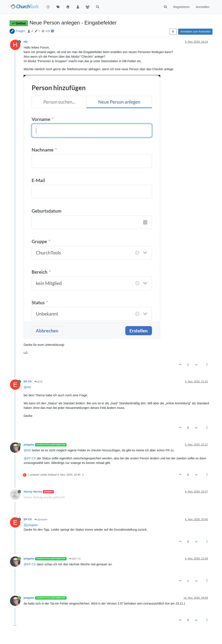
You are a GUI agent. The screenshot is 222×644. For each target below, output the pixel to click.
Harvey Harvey (33, 492)
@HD (38, 382)
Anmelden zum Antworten (195, 32)
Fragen (20, 31)
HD (26, 42)
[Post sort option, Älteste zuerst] (173, 32)
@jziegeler (41, 520)
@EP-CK (30, 458)
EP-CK (28, 382)
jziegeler (29, 445)
